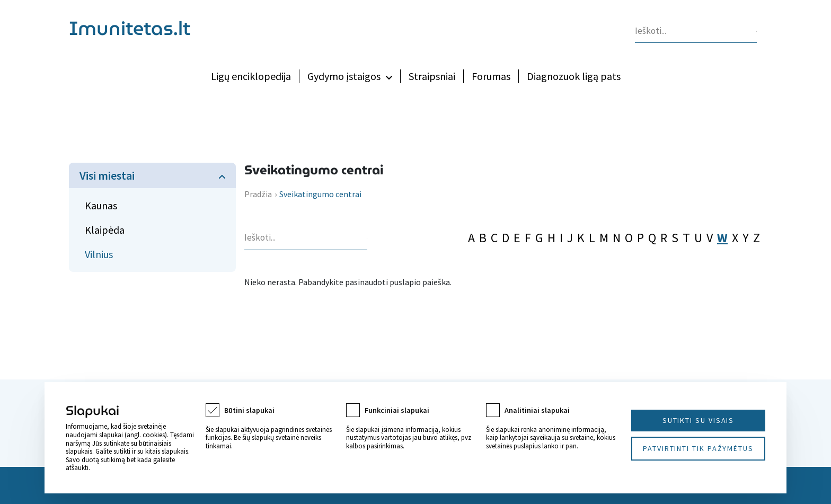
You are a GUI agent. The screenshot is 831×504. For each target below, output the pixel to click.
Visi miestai (107, 175)
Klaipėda (105, 230)
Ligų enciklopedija (251, 76)
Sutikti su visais (699, 420)
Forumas (491, 76)
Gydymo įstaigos (344, 76)
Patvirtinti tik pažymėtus (698, 448)
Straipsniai (432, 76)
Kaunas (101, 205)
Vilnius (99, 254)
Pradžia (258, 194)
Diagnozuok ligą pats (574, 76)
